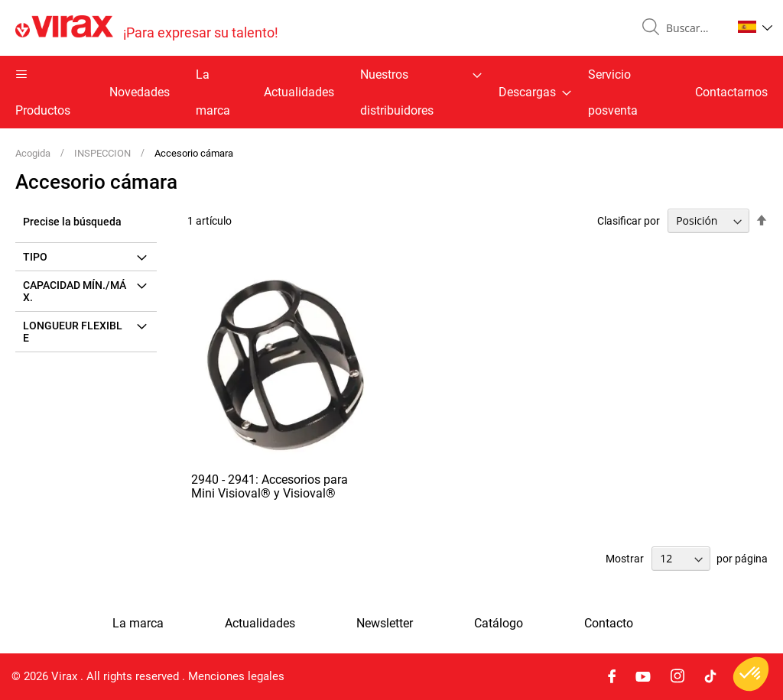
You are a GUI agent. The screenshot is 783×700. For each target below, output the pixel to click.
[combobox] (693, 28)
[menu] (391, 92)
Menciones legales (236, 676)
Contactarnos (731, 92)
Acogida (34, 153)
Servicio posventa (613, 92)
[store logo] (147, 28)
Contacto (609, 624)
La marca (213, 92)
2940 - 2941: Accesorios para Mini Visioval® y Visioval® (270, 486)
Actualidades (299, 92)
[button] (755, 27)
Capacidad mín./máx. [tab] (75, 291)
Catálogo (499, 624)
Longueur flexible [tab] (73, 332)
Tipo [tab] (35, 257)
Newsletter (385, 624)
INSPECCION (104, 153)
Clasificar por (629, 221)
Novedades (140, 92)
